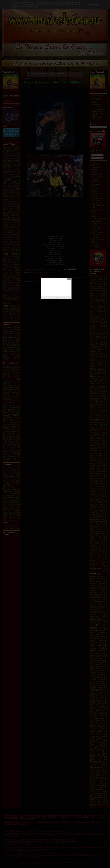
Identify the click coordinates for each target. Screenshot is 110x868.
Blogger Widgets (58, 297)
